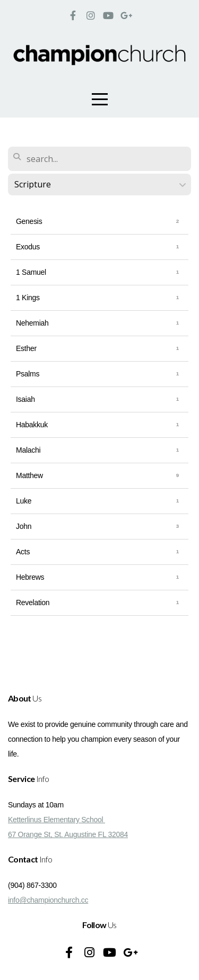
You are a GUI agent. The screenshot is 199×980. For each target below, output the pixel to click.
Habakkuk (32, 425)
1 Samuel (31, 272)
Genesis (29, 221)
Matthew (29, 475)
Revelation (33, 603)
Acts (23, 552)
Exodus (28, 247)
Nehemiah (32, 323)
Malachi (28, 450)
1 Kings (28, 298)
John (24, 526)
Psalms (28, 374)
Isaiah (25, 399)
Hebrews (30, 577)
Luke (24, 501)
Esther (26, 348)
